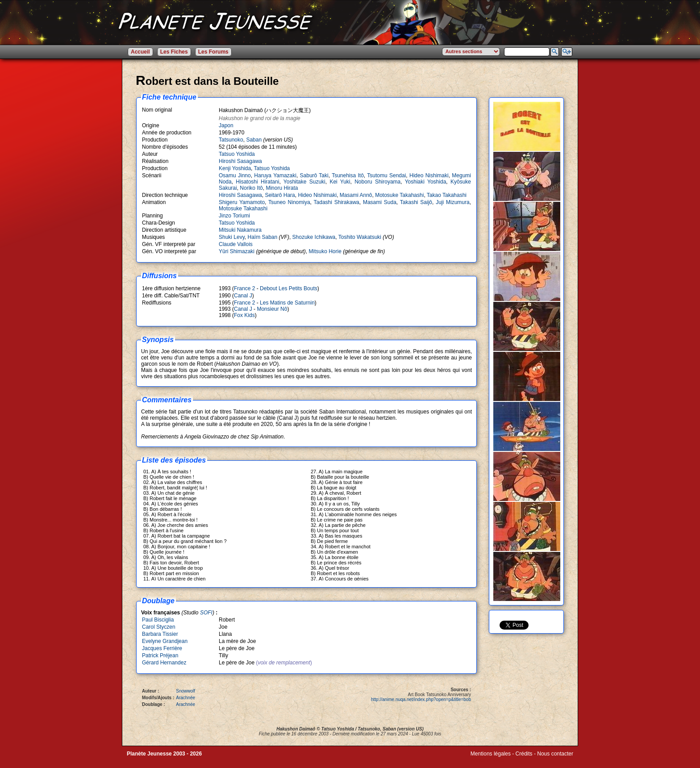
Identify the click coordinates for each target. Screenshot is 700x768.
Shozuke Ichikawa (314, 237)
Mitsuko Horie (325, 251)
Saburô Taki (314, 175)
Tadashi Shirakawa (337, 202)
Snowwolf (185, 691)
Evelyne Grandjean (165, 641)
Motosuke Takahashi (399, 195)
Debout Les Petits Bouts (289, 288)
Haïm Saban (262, 237)
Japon (226, 125)
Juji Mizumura (453, 202)
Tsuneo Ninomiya (289, 202)
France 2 (244, 288)
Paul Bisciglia (158, 620)
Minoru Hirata (282, 188)
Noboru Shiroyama (377, 182)
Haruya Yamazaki (275, 175)
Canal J (243, 296)
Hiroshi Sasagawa (240, 161)
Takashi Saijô (416, 202)
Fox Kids (244, 315)
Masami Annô (356, 195)
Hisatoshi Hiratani (257, 182)
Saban (254, 140)
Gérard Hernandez (164, 663)
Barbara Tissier (160, 634)
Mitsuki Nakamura (240, 230)
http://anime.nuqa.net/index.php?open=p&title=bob (421, 699)
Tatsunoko (231, 140)
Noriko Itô (251, 188)
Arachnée (185, 698)
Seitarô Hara (280, 195)
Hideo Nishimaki (429, 175)
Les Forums (213, 52)
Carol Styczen (159, 627)
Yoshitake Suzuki (304, 182)
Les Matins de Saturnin (287, 303)
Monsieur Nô (272, 309)
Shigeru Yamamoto (242, 202)
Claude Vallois (236, 244)
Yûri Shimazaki (237, 251)
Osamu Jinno (235, 175)
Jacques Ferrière (162, 648)
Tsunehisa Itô (348, 175)
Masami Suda (380, 202)
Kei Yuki (340, 182)
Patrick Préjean (160, 655)
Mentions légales (491, 754)
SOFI (206, 613)
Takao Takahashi (447, 195)
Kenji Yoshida (235, 168)
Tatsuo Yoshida (237, 154)
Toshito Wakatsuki (360, 237)
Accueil (140, 52)
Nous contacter (555, 754)
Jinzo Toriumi (234, 216)
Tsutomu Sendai (386, 175)
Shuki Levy (232, 237)
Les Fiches (174, 52)
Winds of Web (487, 760)
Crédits (524, 754)
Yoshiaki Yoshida (426, 182)
